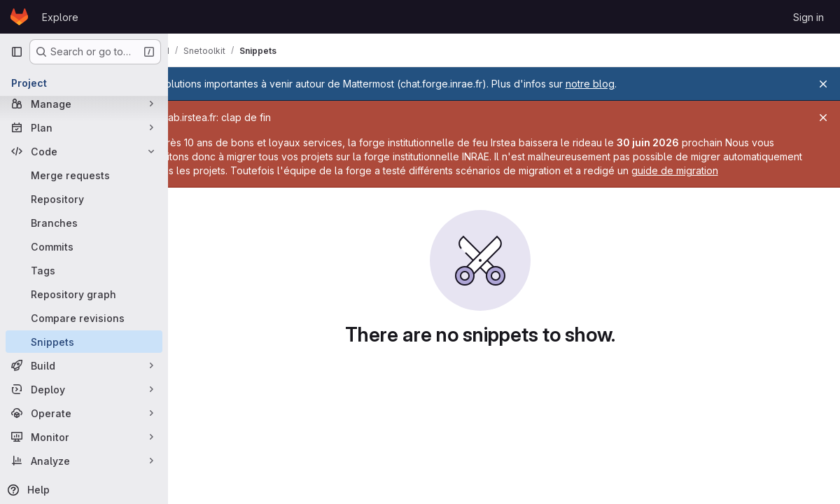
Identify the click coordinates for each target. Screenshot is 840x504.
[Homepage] (19, 17)
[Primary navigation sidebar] (17, 52)
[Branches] (84, 223)
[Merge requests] (84, 175)
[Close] (823, 84)
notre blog (638, 84)
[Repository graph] (84, 294)
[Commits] (84, 246)
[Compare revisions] (84, 318)
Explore (60, 17)
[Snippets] (84, 342)
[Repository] (84, 199)
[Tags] (84, 270)
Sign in (808, 17)
